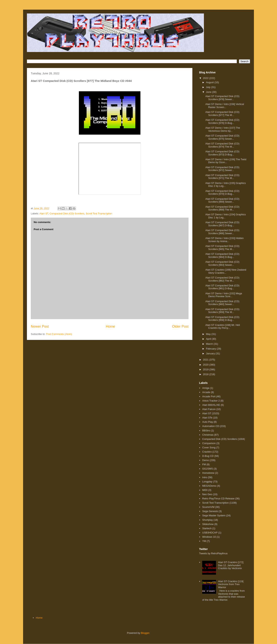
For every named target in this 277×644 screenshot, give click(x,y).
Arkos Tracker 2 (211, 401)
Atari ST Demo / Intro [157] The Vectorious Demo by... (223, 129)
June (209, 92)
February (211, 349)
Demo (206, 460)
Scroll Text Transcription (99, 213)
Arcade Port (209, 396)
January (211, 353)
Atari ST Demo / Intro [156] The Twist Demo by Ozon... (226, 161)
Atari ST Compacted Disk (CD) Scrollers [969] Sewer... (222, 200)
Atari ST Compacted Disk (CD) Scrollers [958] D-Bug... (222, 319)
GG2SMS (208, 469)
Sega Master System (214, 515)
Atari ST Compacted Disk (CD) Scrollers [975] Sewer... (222, 137)
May (209, 334)
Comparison (209, 443)
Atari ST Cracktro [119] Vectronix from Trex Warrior (231, 584)
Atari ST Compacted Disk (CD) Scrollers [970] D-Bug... (222, 192)
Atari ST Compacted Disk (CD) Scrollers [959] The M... (222, 311)
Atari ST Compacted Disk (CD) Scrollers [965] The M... (222, 248)
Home (111, 326)
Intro (205, 477)
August (210, 82)
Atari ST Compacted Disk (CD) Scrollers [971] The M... (222, 177)
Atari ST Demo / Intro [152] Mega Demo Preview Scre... (224, 295)
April (209, 339)
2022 (206, 78)
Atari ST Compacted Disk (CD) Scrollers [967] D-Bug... (222, 224)
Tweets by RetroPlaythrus (213, 553)
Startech (207, 528)
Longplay (207, 482)
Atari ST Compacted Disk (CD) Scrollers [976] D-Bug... (222, 121)
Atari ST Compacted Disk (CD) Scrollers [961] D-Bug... (222, 287)
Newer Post (40, 326)
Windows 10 (209, 537)
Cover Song (209, 447)
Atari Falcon (209, 409)
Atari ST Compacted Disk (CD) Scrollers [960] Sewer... (222, 303)
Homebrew (208, 473)
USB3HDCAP (210, 533)
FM (204, 464)
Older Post (180, 326)
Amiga (206, 388)
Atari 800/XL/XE (211, 405)
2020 (206, 365)
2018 (206, 374)
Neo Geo (207, 494)
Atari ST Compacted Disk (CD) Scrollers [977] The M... (222, 114)
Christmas (208, 435)
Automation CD (211, 426)
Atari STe (207, 418)
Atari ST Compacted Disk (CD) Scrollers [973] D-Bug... (222, 153)
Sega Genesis (210, 511)
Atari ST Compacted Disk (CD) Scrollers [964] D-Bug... (222, 255)
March (210, 344)
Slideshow (208, 524)
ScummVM (208, 507)
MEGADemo (209, 486)
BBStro (206, 431)
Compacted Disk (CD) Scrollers (67, 213)
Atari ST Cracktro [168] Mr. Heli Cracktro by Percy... (223, 327)
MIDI (205, 490)
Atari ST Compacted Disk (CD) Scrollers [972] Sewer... (222, 169)
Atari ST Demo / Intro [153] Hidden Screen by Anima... (224, 240)
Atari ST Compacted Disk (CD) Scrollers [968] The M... (222, 208)
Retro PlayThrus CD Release (218, 499)
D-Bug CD (208, 456)
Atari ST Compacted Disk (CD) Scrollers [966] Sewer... (222, 232)
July (209, 87)
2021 (206, 360)
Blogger (145, 633)
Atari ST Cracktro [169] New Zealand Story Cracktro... (226, 271)
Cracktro (207, 452)
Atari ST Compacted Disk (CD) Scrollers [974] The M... (222, 145)
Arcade (206, 392)
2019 (206, 369)
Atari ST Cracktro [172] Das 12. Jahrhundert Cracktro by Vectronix (231, 565)
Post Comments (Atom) (59, 334)
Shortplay (207, 520)
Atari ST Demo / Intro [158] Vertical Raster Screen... (225, 106)
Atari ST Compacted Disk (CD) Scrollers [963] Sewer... (222, 263)
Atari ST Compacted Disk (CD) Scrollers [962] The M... (222, 279)
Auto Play (208, 422)
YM (204, 541)
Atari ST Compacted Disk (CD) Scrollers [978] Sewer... (222, 98)
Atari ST (44, 213)
